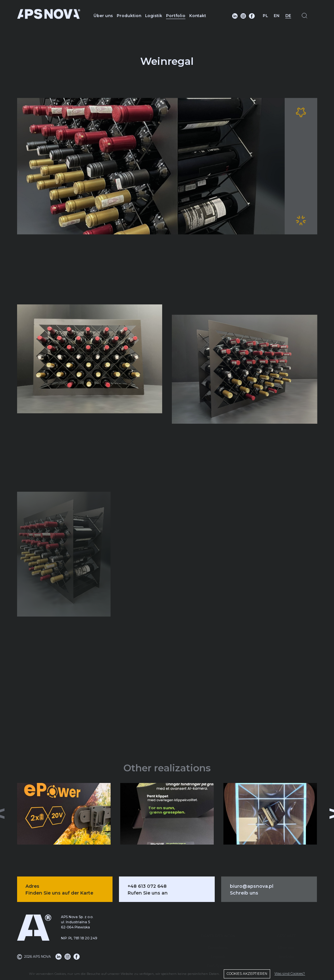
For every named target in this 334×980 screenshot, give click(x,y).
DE (288, 16)
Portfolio (176, 16)
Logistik (154, 16)
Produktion (129, 16)
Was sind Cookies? (290, 974)
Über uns (103, 16)
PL (265, 16)
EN (277, 16)
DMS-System (218, 948)
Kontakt (198, 16)
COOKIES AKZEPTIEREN (247, 974)
